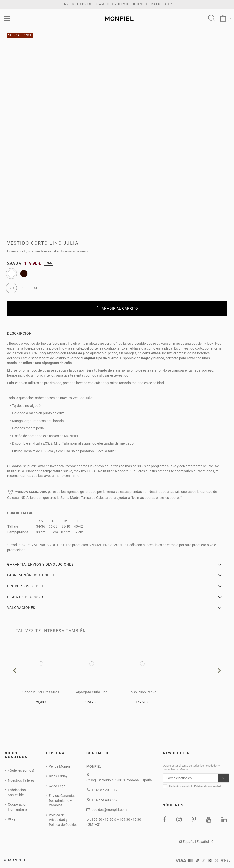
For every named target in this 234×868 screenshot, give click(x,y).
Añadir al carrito (117, 309)
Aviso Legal (58, 786)
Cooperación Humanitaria (18, 807)
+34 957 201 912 (105, 790)
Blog (11, 819)
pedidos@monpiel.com (109, 810)
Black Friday (58, 776)
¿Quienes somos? (21, 771)
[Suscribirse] (224, 779)
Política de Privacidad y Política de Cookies (63, 820)
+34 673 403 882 (105, 800)
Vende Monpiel (60, 767)
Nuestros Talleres (21, 781)
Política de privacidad (207, 787)
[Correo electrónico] (191, 779)
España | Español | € (196, 843)
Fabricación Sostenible (17, 793)
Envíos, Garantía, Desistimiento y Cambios (62, 801)
